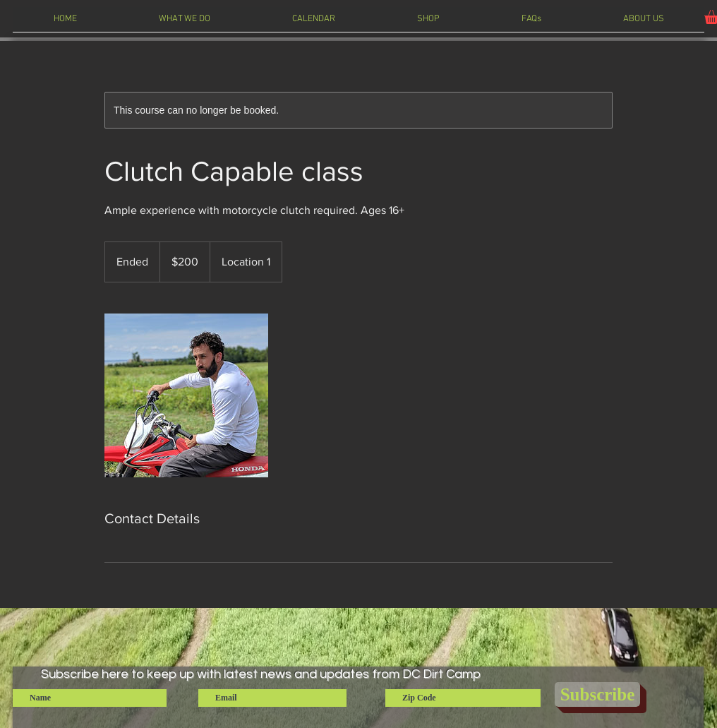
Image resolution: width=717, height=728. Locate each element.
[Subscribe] (597, 694)
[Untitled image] (186, 395)
